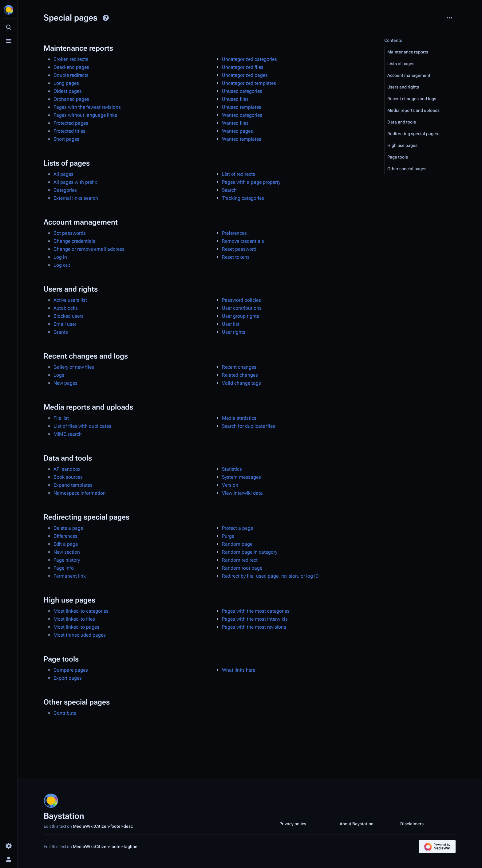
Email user (65, 324)
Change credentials (74, 241)
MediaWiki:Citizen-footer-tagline (105, 846)
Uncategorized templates (249, 83)
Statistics (232, 469)
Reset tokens (236, 257)
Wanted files (235, 123)
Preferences (234, 233)
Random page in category (250, 552)
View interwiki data (242, 493)
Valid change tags (241, 383)
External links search (76, 198)
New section (67, 552)
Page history (67, 560)
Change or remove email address (89, 249)
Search (229, 190)
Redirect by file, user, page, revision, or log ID (270, 576)
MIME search (68, 434)
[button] (420, 52)
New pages (65, 383)
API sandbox (67, 469)
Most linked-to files (74, 619)
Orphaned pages (71, 99)
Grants (61, 332)
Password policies (241, 300)
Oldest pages (68, 91)
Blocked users (69, 316)
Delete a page (68, 528)
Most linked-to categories (81, 611)
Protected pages (71, 123)
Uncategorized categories (249, 59)
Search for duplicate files (249, 426)
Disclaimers (412, 824)
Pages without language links (85, 115)
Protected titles (69, 131)
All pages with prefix (75, 182)
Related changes (240, 375)
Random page (237, 544)
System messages (241, 477)
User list (231, 324)
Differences (65, 536)
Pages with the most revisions (254, 627)
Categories (65, 190)
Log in (60, 257)
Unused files (235, 99)
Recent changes (239, 367)
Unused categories (242, 91)
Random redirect (240, 560)
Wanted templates (242, 139)
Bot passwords (70, 233)
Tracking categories (243, 198)
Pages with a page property (251, 182)
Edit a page (66, 544)
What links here (239, 670)
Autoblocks (66, 308)
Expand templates (73, 485)
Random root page (242, 568)
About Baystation (357, 824)
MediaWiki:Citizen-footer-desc (103, 826)
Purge (228, 536)
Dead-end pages (71, 67)
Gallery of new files (74, 367)
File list (61, 418)
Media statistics (239, 418)
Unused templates (242, 107)
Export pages (68, 678)
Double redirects (71, 75)
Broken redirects (71, 59)
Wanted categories (242, 115)
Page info (64, 568)
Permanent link (70, 576)
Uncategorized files (243, 67)
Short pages (66, 139)
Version (230, 485)
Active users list (70, 300)
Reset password (239, 249)
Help (106, 18)
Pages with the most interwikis (255, 619)
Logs (59, 375)
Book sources (68, 477)
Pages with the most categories (256, 611)
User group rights (241, 316)
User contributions (242, 308)
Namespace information (80, 493)
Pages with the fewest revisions (87, 107)
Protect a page (237, 528)
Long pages (66, 83)
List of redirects (239, 174)
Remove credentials (243, 241)
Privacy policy (293, 824)
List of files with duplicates (82, 426)
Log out (62, 265)
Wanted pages (237, 131)
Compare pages (71, 670)
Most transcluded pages (80, 635)
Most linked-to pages (76, 627)
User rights (234, 332)
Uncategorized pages (245, 75)
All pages (63, 174)
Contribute (65, 713)
